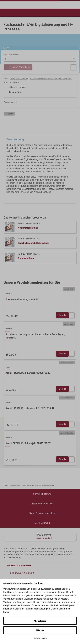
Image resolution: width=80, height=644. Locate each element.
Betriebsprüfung (65, 79)
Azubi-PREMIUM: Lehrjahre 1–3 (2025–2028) (30, 408)
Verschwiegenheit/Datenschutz (43, 79)
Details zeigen (40, 638)
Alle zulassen (40, 621)
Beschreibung (41, 139)
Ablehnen (40, 630)
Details (62, 315)
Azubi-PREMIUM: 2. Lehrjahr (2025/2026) (28, 373)
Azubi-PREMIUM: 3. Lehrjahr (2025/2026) (28, 443)
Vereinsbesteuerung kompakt (22, 299)
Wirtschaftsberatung (19, 79)
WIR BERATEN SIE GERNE (41, 566)
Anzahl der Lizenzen (11, 55)
